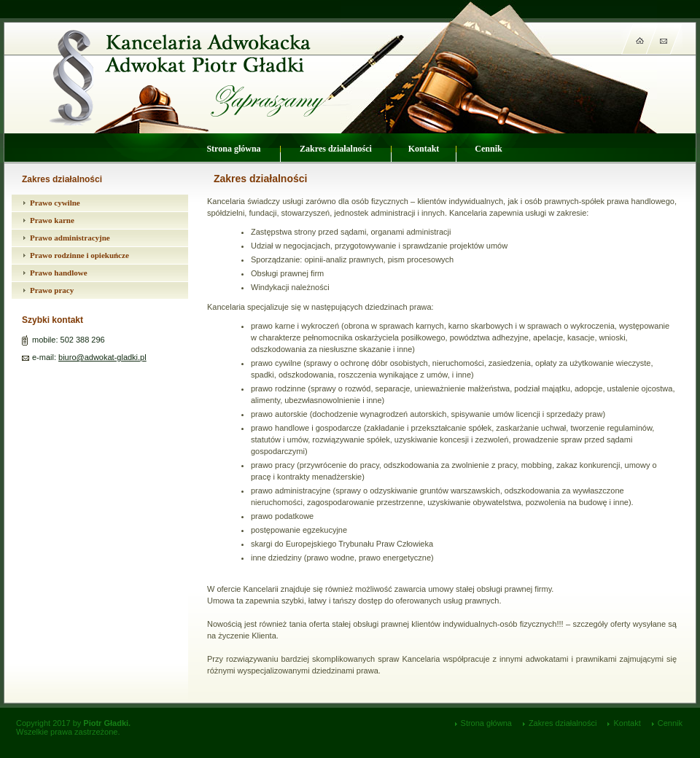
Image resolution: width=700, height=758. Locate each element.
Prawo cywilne (55, 203)
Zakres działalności (336, 149)
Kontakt (424, 149)
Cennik (488, 149)
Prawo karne (52, 220)
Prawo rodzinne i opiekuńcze (79, 255)
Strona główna (233, 149)
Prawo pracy (52, 290)
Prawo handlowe (59, 273)
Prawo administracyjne (70, 238)
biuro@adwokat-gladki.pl (102, 357)
